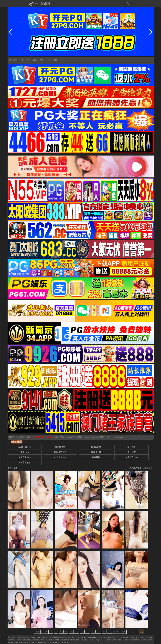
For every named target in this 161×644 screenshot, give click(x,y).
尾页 (123, 632)
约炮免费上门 (60, 452)
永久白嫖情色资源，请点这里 (42, 437)
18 (110, 632)
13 (82, 632)
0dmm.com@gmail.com (114, 437)
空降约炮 (25, 452)
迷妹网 (45, 4)
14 (88, 632)
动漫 (48, 60)
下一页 (116, 632)
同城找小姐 (96, 452)
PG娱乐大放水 (60, 457)
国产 (15, 60)
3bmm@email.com (91, 437)
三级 (42, 60)
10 (66, 632)
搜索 (55, 60)
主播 (22, 60)
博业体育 (131, 452)
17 (104, 632)
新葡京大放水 (25, 463)
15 (93, 632)
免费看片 (96, 457)
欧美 (35, 60)
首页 (9, 60)
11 (71, 632)
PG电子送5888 (25, 447)
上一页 (45, 632)
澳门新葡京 (60, 447)
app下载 (34, 4)
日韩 (28, 60)
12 (77, 632)
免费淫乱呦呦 (25, 457)
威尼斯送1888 (132, 457)
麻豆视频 (131, 447)
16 (99, 632)
